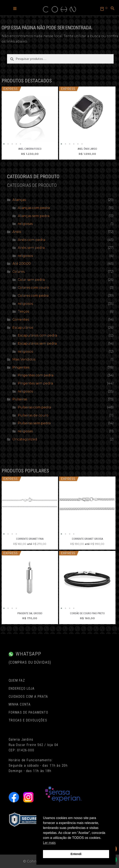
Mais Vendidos (24, 359)
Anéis (17, 232)
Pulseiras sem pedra (34, 423)
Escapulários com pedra (37, 335)
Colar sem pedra (31, 280)
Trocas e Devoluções (28, 720)
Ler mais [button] (49, 843)
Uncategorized (25, 439)
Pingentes (21, 367)
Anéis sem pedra (31, 248)
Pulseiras (20, 399)
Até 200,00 (22, 264)
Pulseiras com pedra (34, 407)
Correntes (21, 320)
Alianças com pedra (34, 208)
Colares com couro (33, 288)
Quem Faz (17, 680)
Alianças (19, 200)
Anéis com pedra (31, 240)
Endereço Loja (22, 688)
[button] (15, 8)
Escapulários (23, 328)
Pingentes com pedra (36, 375)
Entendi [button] (76, 854)
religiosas (25, 224)
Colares (18, 272)
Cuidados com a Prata (28, 697)
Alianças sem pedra (34, 216)
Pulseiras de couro (33, 415)
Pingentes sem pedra (35, 383)
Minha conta (20, 704)
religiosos (25, 256)
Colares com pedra (33, 296)
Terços (23, 311)
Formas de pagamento (28, 712)
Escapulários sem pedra (37, 343)
